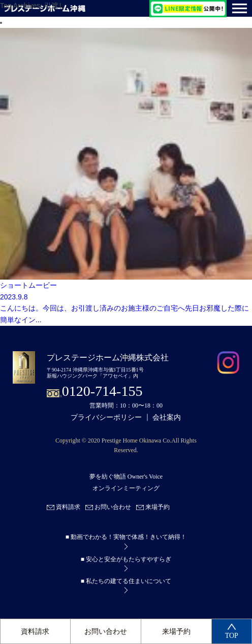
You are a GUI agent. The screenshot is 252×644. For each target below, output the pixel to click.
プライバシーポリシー (106, 417)
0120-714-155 (102, 391)
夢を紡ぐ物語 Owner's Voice (126, 477)
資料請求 (35, 632)
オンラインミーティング (126, 488)
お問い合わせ (106, 632)
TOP (232, 632)
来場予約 (176, 632)
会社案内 (167, 417)
